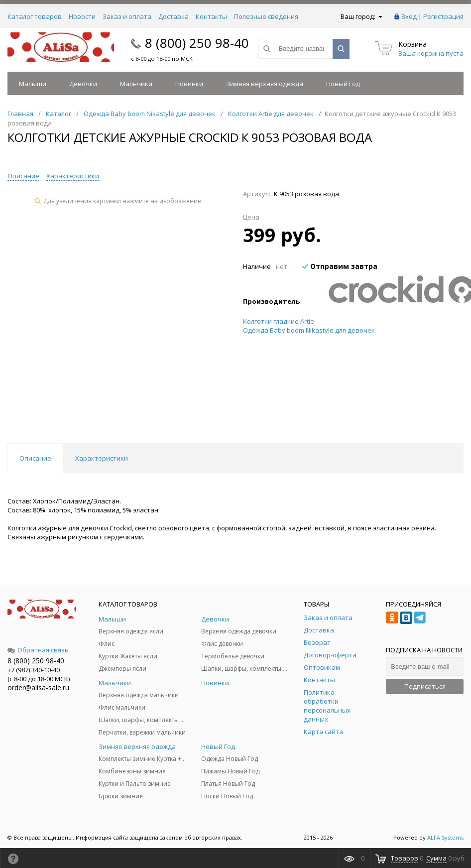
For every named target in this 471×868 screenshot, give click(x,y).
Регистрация (443, 16)
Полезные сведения (266, 16)
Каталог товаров (35, 16)
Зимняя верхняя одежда (265, 84)
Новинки (189, 84)
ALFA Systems (445, 837)
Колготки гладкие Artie (279, 321)
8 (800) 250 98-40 (197, 43)
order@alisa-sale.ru (38, 687)
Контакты (211, 16)
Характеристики (73, 176)
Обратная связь (38, 650)
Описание (23, 176)
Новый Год (343, 84)
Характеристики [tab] (102, 458)
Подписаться (425, 686)
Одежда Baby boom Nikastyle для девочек (309, 330)
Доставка (174, 16)
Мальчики (136, 84)
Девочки (83, 84)
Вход (409, 16)
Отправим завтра (340, 266)
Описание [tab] (35, 458)
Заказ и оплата (127, 16)
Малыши (33, 84)
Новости (82, 16)
